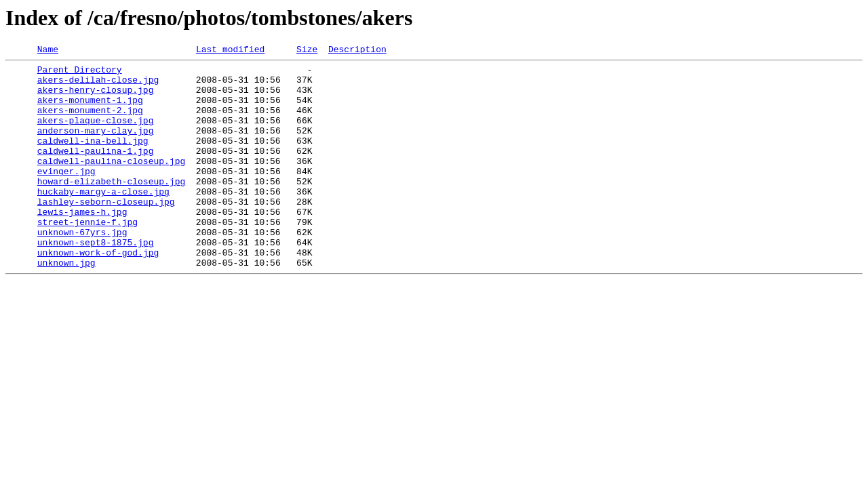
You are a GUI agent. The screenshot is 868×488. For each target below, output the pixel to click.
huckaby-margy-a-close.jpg (103, 220)
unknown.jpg (66, 305)
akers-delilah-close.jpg (98, 85)
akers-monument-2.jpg (90, 122)
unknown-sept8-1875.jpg (96, 281)
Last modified (230, 51)
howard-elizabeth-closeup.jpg (111, 207)
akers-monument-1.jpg (90, 110)
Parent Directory (80, 73)
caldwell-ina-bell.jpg (93, 159)
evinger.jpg (66, 195)
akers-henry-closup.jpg (96, 98)
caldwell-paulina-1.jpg (96, 171)
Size (307, 51)
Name (48, 51)
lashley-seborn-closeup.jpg (106, 232)
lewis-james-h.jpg (82, 244)
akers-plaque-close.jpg (96, 134)
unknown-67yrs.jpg (82, 268)
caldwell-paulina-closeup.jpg (111, 183)
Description (357, 51)
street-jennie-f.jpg (87, 256)
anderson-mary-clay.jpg (96, 146)
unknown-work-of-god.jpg (98, 293)
